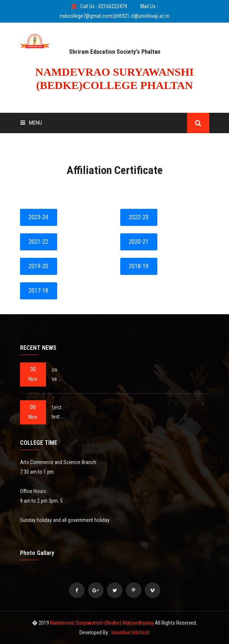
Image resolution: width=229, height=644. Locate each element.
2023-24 (38, 217)
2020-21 (139, 242)
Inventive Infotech (130, 632)
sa (54, 369)
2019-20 (38, 266)
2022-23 (139, 217)
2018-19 (139, 266)
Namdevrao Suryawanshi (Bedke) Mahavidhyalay (102, 623)
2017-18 (38, 291)
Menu (31, 123)
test (57, 407)
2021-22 (38, 242)
